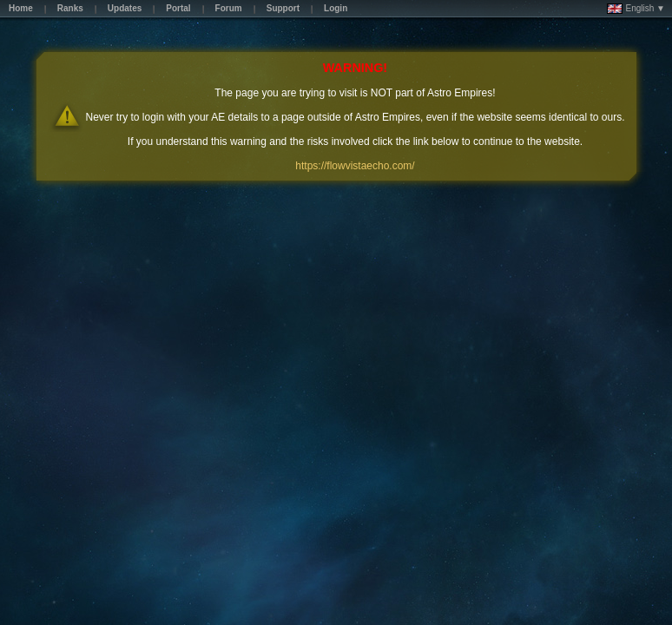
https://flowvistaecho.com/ (355, 166)
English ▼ (636, 9)
